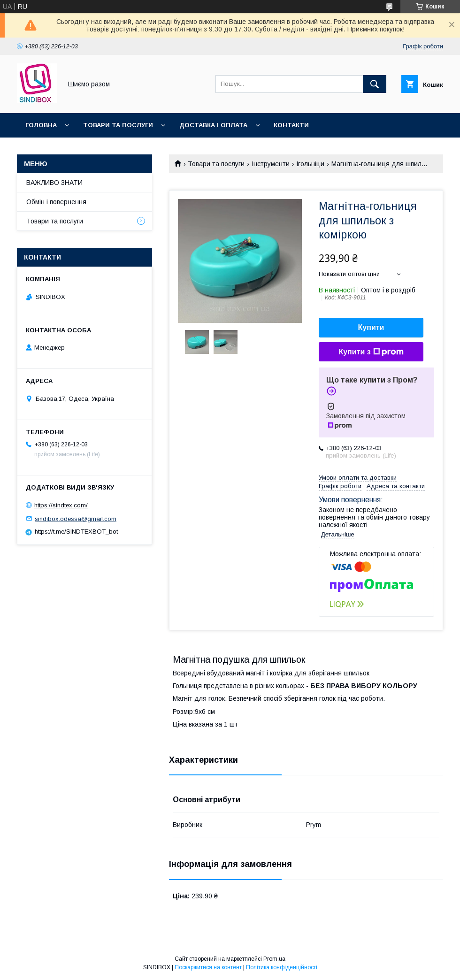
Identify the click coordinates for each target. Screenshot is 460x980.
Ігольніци (310, 164)
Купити (371, 327)
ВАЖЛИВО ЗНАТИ (54, 183)
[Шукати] (375, 84)
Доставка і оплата (213, 125)
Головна (41, 125)
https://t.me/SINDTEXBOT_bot (76, 532)
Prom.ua (274, 959)
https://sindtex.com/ (61, 505)
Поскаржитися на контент (208, 967)
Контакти (291, 125)
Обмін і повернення (56, 202)
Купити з (371, 352)
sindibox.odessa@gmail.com (76, 518)
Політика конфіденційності (282, 967)
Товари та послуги (118, 125)
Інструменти (271, 164)
